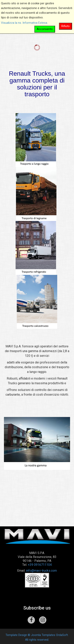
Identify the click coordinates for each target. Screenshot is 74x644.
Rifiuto (66, 26)
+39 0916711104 (40, 565)
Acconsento (45, 29)
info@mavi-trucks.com (41, 571)
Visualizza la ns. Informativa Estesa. (24, 23)
